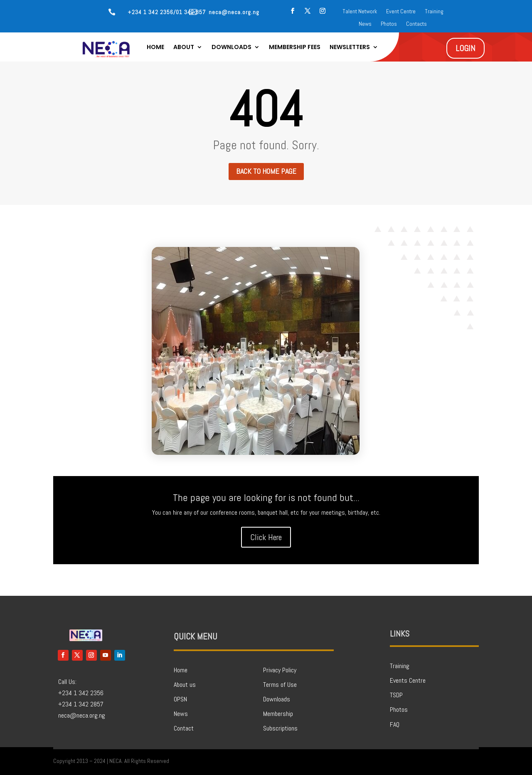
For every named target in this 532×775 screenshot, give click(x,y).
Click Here (266, 537)
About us (185, 685)
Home (155, 48)
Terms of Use (280, 685)
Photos (389, 24)
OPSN (180, 699)
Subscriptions (280, 728)
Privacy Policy (280, 670)
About (184, 48)
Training (434, 12)
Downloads (232, 48)
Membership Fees (295, 48)
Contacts (416, 24)
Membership (278, 714)
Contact (184, 728)
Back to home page (266, 171)
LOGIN (465, 48)
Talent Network (360, 12)
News (365, 24)
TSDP (396, 695)
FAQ (395, 724)
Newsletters (350, 48)
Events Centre (408, 680)
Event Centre (401, 12)
